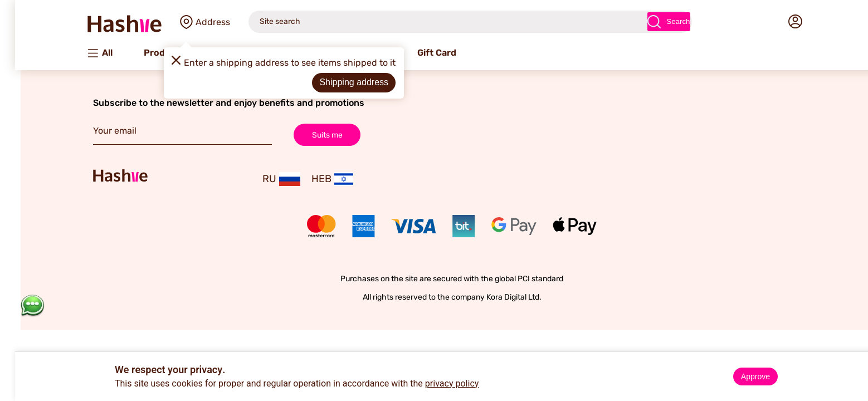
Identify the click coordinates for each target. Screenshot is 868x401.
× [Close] (855, 362)
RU (264, 179)
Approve (738, 376)
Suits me (309, 135)
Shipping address (336, 82)
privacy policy (434, 384)
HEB (314, 179)
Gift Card (419, 53)
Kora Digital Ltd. (496, 297)
